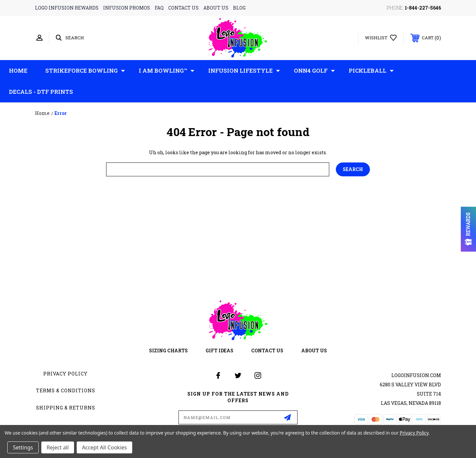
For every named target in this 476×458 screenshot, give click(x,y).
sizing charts (168, 351)
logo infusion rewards (67, 8)
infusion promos (127, 8)
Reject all (58, 447)
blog (239, 8)
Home (18, 70)
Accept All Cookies (104, 447)
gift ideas (219, 351)
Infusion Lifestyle (244, 71)
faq (159, 8)
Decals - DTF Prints (41, 92)
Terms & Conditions (66, 390)
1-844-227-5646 (423, 8)
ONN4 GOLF (314, 71)
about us (216, 8)
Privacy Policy (65, 374)
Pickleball (371, 71)
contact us (183, 8)
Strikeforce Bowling (85, 71)
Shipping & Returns (66, 408)
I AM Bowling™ (167, 71)
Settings (23, 447)
